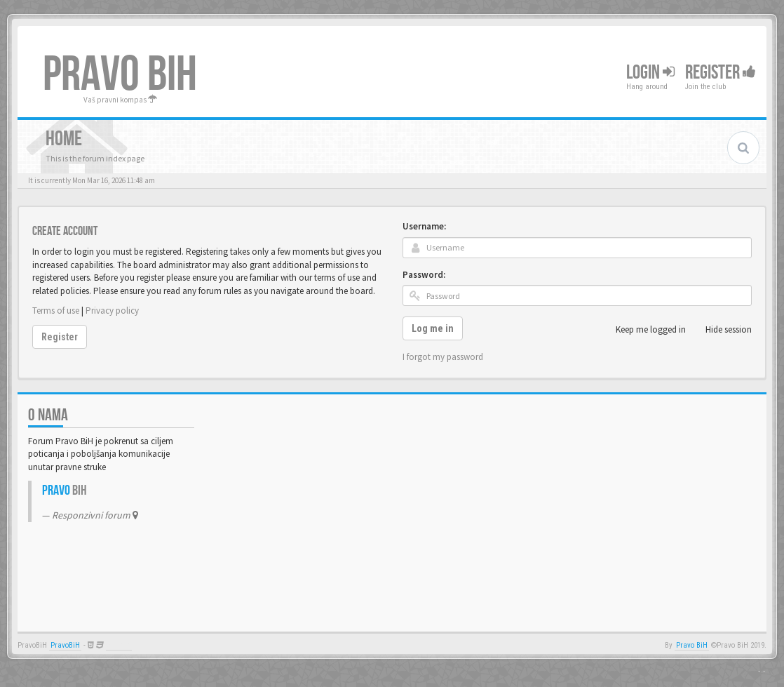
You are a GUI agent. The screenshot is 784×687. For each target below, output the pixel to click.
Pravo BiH (692, 645)
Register (721, 73)
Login (650, 73)
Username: (424, 226)
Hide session (721, 330)
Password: (424, 275)
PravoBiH (65, 645)
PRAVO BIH (120, 75)
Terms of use (56, 311)
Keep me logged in (643, 330)
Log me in (433, 328)
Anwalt (119, 645)
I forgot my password (443, 357)
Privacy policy (112, 311)
